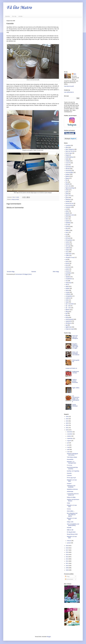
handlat (67, 201)
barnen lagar (69, 153)
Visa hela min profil (69, 86)
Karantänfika (70, 459)
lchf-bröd (68, 238)
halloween (68, 199)
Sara (75, 74)
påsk (67, 275)
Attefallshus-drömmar (72, 489)
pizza (67, 265)
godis (67, 192)
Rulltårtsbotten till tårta (76, 372)
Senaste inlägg (11, 272)
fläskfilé (67, 184)
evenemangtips (69, 172)
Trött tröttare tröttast (72, 457)
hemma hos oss (70, 203)
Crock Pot (68, 163)
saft (66, 284)
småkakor (68, 294)
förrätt (67, 190)
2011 (67, 563)
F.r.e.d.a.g (69, 465)
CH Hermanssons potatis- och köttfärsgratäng (76, 399)
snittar (67, 300)
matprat (67, 250)
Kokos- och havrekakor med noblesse (76, 353)
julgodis (67, 213)
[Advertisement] (33, 257)
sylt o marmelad (70, 304)
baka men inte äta (70, 151)
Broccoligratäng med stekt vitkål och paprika (72, 515)
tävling (67, 317)
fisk (66, 182)
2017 (67, 550)
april (68, 449)
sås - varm (68, 308)
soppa (67, 302)
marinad (68, 244)
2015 (67, 555)
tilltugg (67, 312)
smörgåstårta (69, 296)
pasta (67, 261)
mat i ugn (68, 246)
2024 (67, 421)
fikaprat (67, 178)
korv (67, 225)
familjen (68, 174)
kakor (67, 219)
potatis (67, 269)
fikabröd (68, 176)
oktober (69, 436)
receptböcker (69, 279)
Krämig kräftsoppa (75, 405)
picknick (68, 263)
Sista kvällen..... (71, 511)
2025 (67, 419)
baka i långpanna (70, 149)
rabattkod (68, 277)
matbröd (68, 248)
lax (66, 234)
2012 (67, 561)
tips (66, 313)
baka (67, 147)
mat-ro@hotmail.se (69, 92)
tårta (67, 315)
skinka (67, 290)
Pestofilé (69, 528)
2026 (67, 417)
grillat (67, 194)
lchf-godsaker (69, 240)
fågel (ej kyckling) (70, 188)
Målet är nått (70, 530)
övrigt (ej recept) (15, 199)
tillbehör (68, 310)
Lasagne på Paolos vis (71, 368)
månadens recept (70, 257)
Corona (69, 509)
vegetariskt (68, 321)
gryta (67, 198)
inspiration (68, 207)
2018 (67, 548)
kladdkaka (68, 223)
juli (68, 443)
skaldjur (68, 288)
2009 (67, 568)
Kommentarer (69, 579)
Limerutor (69, 475)
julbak (67, 211)
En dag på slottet (71, 532)
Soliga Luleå (70, 522)
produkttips (68, 273)
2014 (67, 557)
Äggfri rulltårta (76, 388)
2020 (67, 430)
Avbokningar (70, 491)
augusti (69, 441)
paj (66, 259)
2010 (67, 566)
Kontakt (20, 16)
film (66, 180)
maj (68, 447)
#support (69, 483)
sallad (67, 286)
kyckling (68, 227)
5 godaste (68, 145)
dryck (67, 165)
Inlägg (67, 576)
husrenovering (69, 205)
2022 (67, 425)
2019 (67, 546)
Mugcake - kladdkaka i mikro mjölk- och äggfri (75, 346)
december (70, 432)
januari (69, 543)
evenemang (69, 170)
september (70, 438)
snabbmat (68, 298)
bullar (67, 159)
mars (69, 452)
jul (66, 209)
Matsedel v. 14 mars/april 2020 (71, 462)
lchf (66, 236)
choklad (68, 161)
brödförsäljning (69, 157)
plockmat (68, 267)
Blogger (49, 637)
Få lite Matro (19, 8)
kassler (67, 221)
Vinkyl (68, 503)
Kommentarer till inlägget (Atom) (23, 274)
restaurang (68, 283)
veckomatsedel (69, 319)
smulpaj (68, 292)
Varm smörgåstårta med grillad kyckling (73, 525)
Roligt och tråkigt (71, 497)
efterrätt (68, 169)
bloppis (67, 155)
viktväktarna (69, 323)
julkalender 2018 (70, 215)
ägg (66, 325)
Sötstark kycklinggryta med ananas (72, 454)
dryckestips (68, 167)
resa (67, 281)
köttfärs (67, 230)
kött (66, 228)
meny (67, 252)
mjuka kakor (69, 254)
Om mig (14, 16)
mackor (67, 242)
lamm (67, 232)
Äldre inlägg (56, 272)
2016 (67, 552)
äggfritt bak (68, 327)
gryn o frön (68, 196)
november (70, 434)
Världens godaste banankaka (75, 381)
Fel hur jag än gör (71, 478)
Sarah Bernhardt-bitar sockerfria (72, 468)
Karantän (69, 473)
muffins (67, 256)
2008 (67, 570)
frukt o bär (68, 186)
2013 (67, 559)
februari (69, 541)
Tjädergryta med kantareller (71, 486)
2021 (67, 428)
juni (68, 445)
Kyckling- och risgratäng (73, 471)
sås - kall (68, 306)
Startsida (7, 16)
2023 (67, 423)
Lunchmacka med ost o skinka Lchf (73, 494)
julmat (67, 217)
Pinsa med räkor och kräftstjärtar (75, 337)
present (67, 271)
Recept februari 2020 (72, 534)
